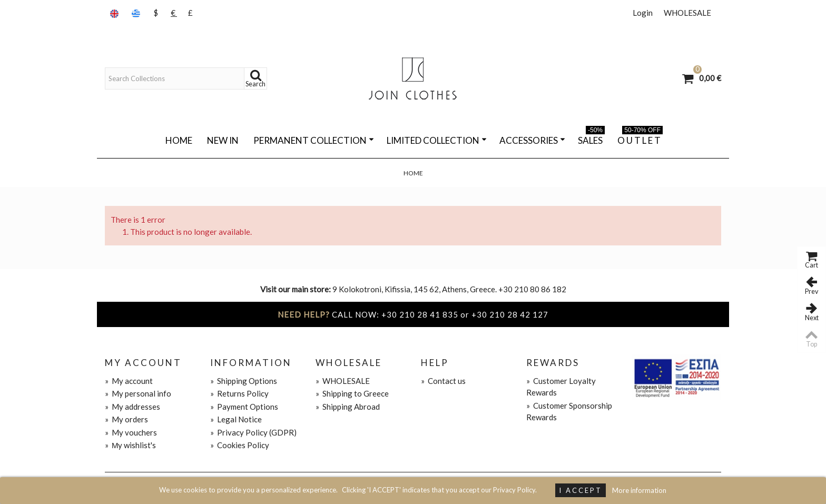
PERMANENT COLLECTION (314, 140)
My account (129, 381)
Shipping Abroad (348, 407)
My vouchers (131, 432)
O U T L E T (640, 139)
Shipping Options (244, 381)
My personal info (138, 393)
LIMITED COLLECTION (437, 140)
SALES (591, 139)
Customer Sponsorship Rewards (569, 412)
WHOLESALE (687, 13)
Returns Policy (239, 393)
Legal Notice (236, 419)
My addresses (132, 407)
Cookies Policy (240, 445)
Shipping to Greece (352, 393)
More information (639, 490)
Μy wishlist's (131, 445)
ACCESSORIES (532, 140)
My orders (126, 419)
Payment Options (244, 407)
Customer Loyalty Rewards (561, 387)
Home (179, 140)
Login (643, 13)
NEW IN (223, 140)
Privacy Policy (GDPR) (253, 432)
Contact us (443, 381)
